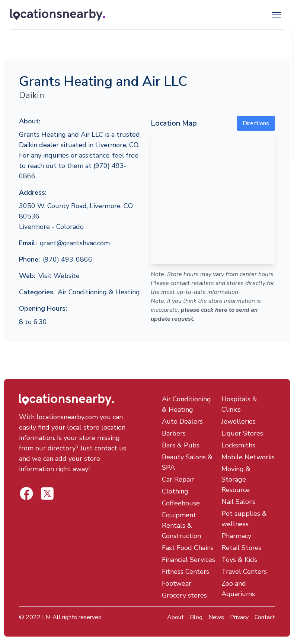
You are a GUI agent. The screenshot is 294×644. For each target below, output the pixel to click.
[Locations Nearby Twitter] (26, 493)
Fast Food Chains (188, 548)
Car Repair (178, 479)
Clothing (175, 491)
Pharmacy (236, 536)
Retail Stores (242, 548)
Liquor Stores (242, 433)
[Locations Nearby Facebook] (47, 493)
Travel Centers (244, 572)
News (216, 617)
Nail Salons (239, 502)
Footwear (177, 583)
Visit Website (59, 276)
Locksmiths (238, 445)
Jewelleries (239, 421)
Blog (196, 617)
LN (46, 617)
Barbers (174, 433)
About (175, 617)
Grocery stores (184, 595)
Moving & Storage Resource (236, 479)
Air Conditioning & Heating (99, 292)
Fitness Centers (186, 572)
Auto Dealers (182, 421)
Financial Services (188, 560)
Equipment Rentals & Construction (181, 525)
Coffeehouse (181, 503)
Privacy (239, 617)
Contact (265, 617)
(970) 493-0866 (68, 259)
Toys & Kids (239, 560)
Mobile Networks (248, 457)
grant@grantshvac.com (75, 243)
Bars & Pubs (181, 445)
